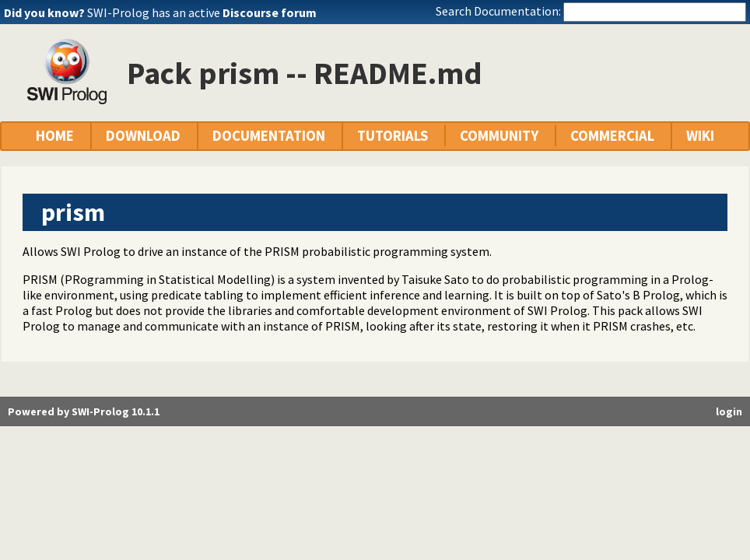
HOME (55, 136)
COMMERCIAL (612, 136)
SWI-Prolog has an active (202, 12)
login (729, 411)
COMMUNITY (499, 136)
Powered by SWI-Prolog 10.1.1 (84, 411)
